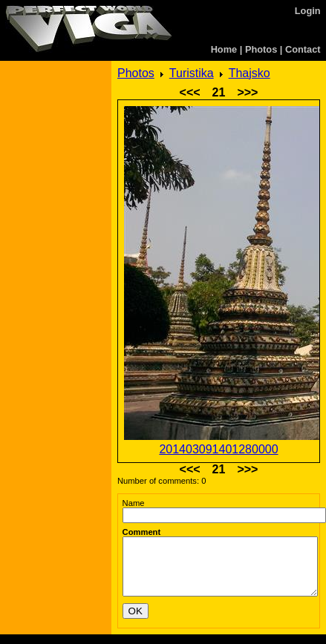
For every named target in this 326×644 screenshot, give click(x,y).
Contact (303, 49)
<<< (190, 92)
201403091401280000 (218, 449)
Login (308, 11)
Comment (142, 532)
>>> (247, 92)
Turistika (192, 73)
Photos (261, 49)
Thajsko (250, 73)
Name (134, 503)
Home (224, 49)
